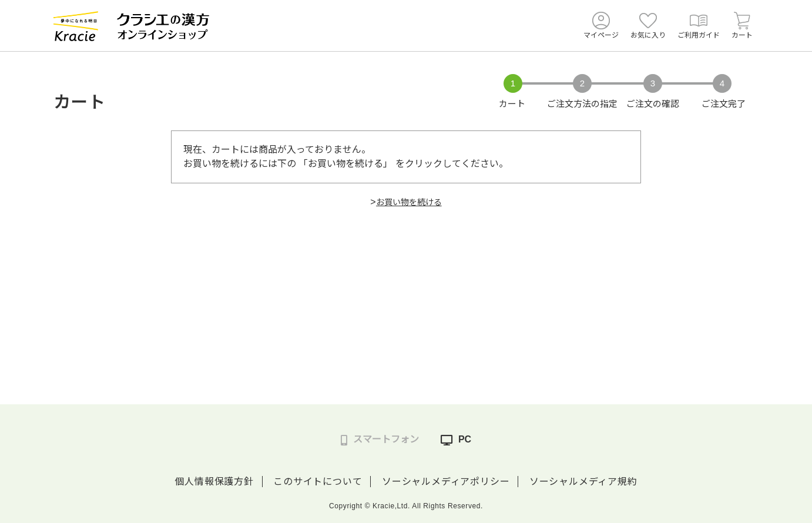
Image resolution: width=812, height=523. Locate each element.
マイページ (601, 26)
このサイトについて (318, 482)
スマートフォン (380, 440)
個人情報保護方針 (214, 482)
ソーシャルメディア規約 (583, 482)
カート (742, 26)
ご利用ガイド (699, 26)
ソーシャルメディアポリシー (446, 482)
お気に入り (648, 26)
